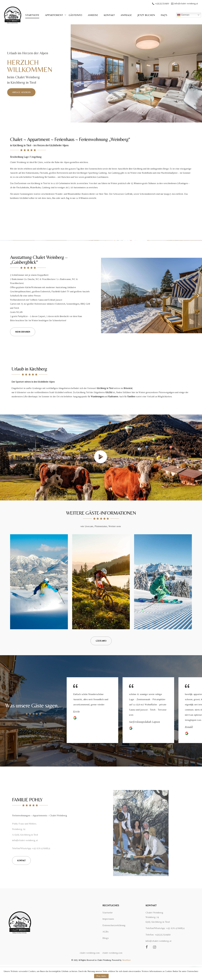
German (183, 15)
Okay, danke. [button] (101, 976)
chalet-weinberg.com (90, 953)
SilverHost (126, 960)
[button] (21, 92)
